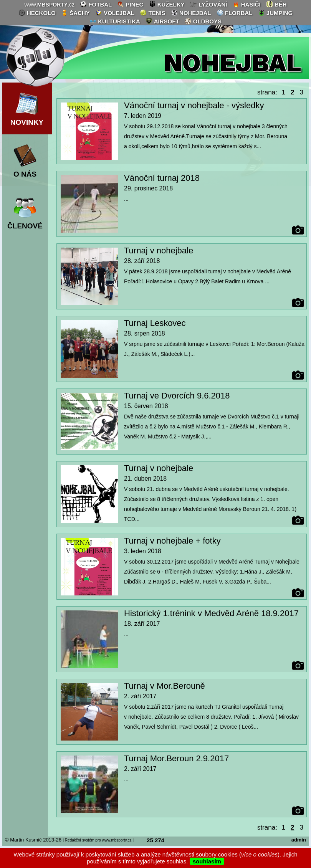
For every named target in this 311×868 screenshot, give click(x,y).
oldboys (203, 21)
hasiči (247, 4)
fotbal (96, 4)
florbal (235, 13)
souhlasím (207, 861)
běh (276, 4)
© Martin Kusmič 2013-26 (33, 840)
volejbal (115, 13)
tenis (152, 13)
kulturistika (115, 21)
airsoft (162, 21)
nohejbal (191, 13)
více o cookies (259, 854)
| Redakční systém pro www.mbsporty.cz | (98, 840)
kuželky (167, 4)
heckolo (37, 13)
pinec (130, 4)
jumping (275, 13)
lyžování (209, 4)
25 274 (155, 840)
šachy (75, 13)
